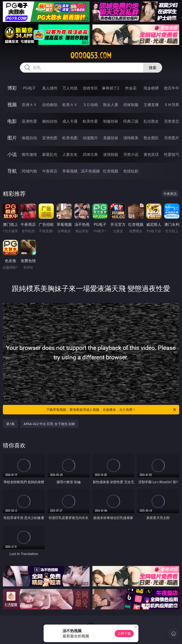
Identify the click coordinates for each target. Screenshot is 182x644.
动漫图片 (90, 138)
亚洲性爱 (29, 121)
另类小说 (131, 154)
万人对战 (70, 88)
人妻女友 (70, 154)
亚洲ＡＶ (29, 105)
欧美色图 (70, 138)
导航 (12, 171)
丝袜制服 (131, 105)
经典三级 (131, 121)
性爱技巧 (172, 154)
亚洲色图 (50, 138)
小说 (12, 154)
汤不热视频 (90, 171)
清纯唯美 (131, 138)
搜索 (153, 68)
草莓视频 (70, 171)
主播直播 (151, 105)
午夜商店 (50, 171)
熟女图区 (151, 138)
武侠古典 (90, 154)
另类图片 (172, 138)
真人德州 (50, 88)
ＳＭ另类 (172, 105)
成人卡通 (70, 121)
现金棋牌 (151, 88)
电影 (12, 121)
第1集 (10, 424)
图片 (12, 138)
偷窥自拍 (29, 138)
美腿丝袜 (111, 138)
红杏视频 (111, 171)
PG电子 (29, 88)
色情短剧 (131, 171)
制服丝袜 (111, 121)
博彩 (12, 88)
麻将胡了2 (111, 88)
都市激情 (29, 154)
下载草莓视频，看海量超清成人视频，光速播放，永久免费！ (111, 410)
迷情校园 (111, 154)
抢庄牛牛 (172, 88)
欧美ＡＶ (70, 105)
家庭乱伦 (50, 154)
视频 (12, 104)
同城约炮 (29, 171)
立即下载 (124, 633)
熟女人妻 (111, 105)
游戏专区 (90, 88)
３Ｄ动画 (90, 105)
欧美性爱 (90, 121)
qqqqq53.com (91, 56)
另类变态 (172, 121)
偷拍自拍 (50, 121)
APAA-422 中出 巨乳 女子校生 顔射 (50, 424)
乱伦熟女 (151, 121)
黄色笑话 (151, 154)
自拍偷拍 (50, 105)
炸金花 (131, 88)
